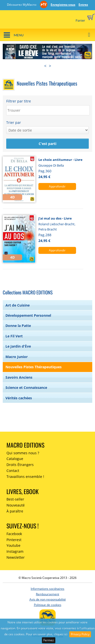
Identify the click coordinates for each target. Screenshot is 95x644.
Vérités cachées (19, 398)
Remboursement (47, 594)
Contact (13, 471)
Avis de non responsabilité (48, 599)
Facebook (14, 534)
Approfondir (57, 186)
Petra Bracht (48, 229)
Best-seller (15, 499)
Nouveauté (16, 505)
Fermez (49, 640)
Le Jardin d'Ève (18, 346)
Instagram (15, 551)
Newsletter (16, 557)
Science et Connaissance (26, 388)
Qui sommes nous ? (23, 453)
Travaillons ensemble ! (25, 477)
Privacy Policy (80, 634)
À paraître (15, 511)
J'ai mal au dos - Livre (55, 218)
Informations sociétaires (47, 589)
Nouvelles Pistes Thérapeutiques (34, 367)
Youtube (13, 545)
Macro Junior (17, 357)
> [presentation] (50, 66)
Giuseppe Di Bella (51, 165)
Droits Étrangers (20, 465)
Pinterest (14, 540)
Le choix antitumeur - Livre (60, 160)
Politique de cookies (48, 605)
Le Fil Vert (14, 336)
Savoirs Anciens (19, 377)
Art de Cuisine (18, 305)
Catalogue (15, 459)
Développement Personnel (28, 315)
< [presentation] (45, 66)
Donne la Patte (18, 326)
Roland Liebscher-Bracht (56, 224)
